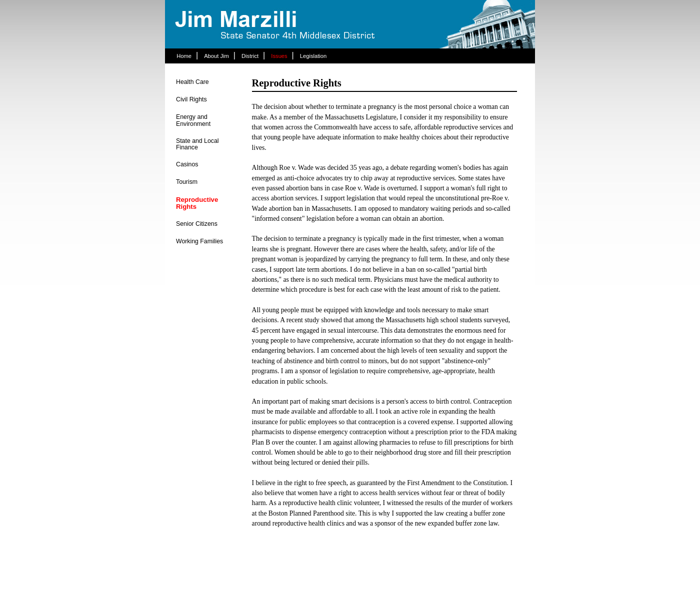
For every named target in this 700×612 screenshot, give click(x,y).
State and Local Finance (197, 144)
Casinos (187, 164)
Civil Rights (191, 99)
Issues (279, 56)
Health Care (192, 82)
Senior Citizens (197, 224)
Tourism (187, 182)
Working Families (199, 241)
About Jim (216, 56)
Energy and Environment (193, 120)
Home (184, 56)
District (250, 56)
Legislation (313, 56)
